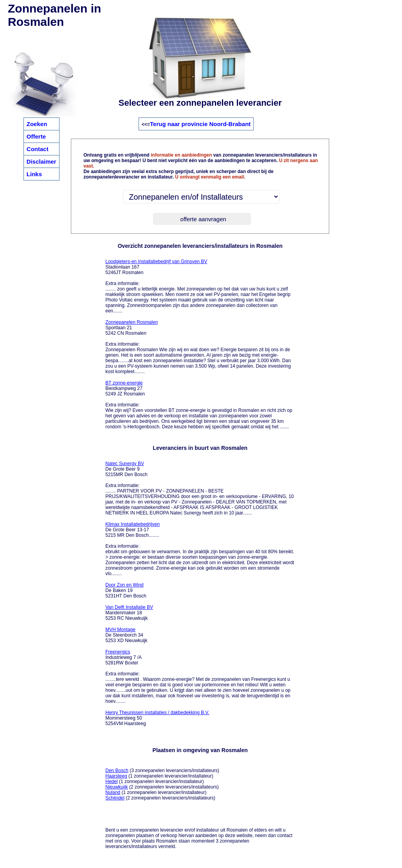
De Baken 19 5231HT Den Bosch (126, 590)
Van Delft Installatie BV (129, 607)
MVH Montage (120, 630)
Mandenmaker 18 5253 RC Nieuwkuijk (129, 613)
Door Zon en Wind (124, 585)
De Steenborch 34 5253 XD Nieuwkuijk (126, 635)
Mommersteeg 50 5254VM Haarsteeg (157, 718)
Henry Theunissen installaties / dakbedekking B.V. (157, 713)
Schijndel (115, 798)
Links (34, 174)
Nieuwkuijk (116, 787)
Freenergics (118, 652)
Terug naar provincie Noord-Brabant (200, 124)
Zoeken (37, 124)
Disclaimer (41, 162)
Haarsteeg (116, 776)
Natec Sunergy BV (125, 464)
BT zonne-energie (124, 383)
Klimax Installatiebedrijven (132, 524)
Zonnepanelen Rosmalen (132, 322)
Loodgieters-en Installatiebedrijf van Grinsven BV (156, 262)
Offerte (36, 136)
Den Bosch (117, 771)
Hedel (111, 781)
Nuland (113, 792)
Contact (38, 149)
